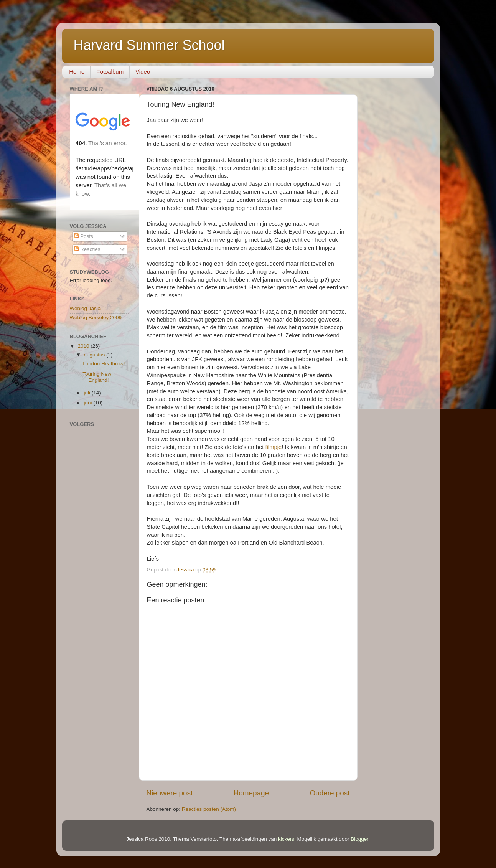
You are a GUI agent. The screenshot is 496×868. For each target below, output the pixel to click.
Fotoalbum (110, 72)
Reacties (87, 249)
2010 (84, 346)
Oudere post (330, 793)
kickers (286, 839)
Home (77, 72)
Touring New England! (97, 377)
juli (88, 393)
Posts (84, 236)
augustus (95, 355)
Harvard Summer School (149, 45)
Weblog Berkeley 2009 (96, 318)
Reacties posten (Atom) (209, 809)
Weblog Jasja (85, 308)
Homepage (251, 793)
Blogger (359, 839)
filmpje (273, 447)
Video (143, 72)
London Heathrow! (104, 364)
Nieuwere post (170, 793)
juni (89, 403)
